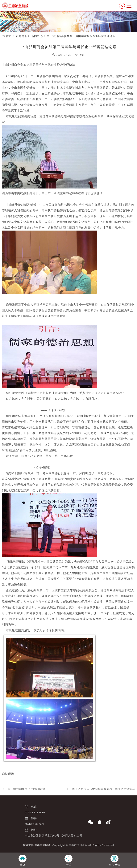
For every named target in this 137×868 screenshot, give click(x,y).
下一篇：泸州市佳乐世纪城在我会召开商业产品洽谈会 (101, 789)
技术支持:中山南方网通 (37, 845)
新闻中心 (37, 36)
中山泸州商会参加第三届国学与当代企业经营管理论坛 (81, 36)
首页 (9, 36)
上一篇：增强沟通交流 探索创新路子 (25, 789)
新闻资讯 (21, 36)
